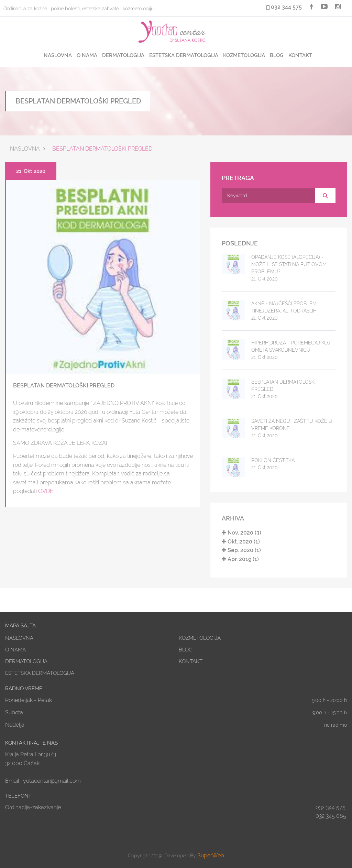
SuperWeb (211, 855)
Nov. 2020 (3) (241, 533)
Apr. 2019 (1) (240, 559)
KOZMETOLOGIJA (244, 55)
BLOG (277, 55)
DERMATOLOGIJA (123, 55)
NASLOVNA (58, 55)
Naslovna (25, 149)
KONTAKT (300, 55)
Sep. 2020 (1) (241, 550)
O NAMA (87, 55)
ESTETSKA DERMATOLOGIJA (184, 55)
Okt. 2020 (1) (241, 542)
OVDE (46, 491)
